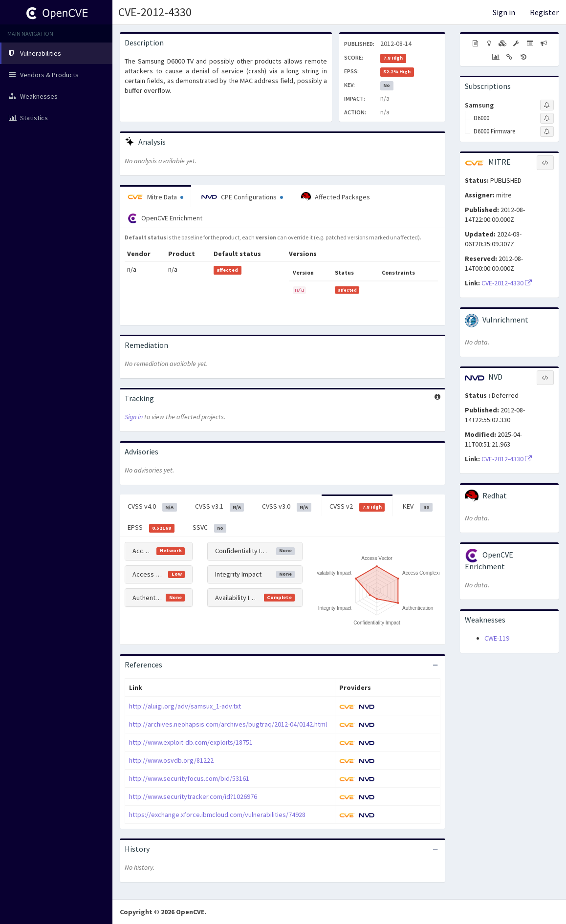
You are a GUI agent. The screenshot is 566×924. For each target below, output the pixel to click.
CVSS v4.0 (152, 507)
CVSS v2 (357, 507)
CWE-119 (497, 638)
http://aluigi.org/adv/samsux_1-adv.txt (185, 706)
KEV (418, 507)
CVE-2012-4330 (155, 12)
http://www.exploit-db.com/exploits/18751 (191, 742)
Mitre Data (155, 197)
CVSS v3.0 (287, 507)
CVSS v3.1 (220, 507)
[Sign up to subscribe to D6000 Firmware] (547, 131)
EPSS (151, 528)
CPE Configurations (242, 197)
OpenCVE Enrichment (165, 218)
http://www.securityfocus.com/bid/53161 (189, 778)
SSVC (210, 528)
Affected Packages (336, 197)
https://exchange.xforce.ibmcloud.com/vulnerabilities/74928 (217, 815)
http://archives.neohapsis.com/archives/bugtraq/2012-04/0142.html (228, 724)
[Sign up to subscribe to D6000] (547, 118)
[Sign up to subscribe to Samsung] (547, 105)
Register (544, 12)
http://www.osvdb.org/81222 (171, 760)
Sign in (504, 12)
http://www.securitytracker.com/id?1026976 (193, 796)
